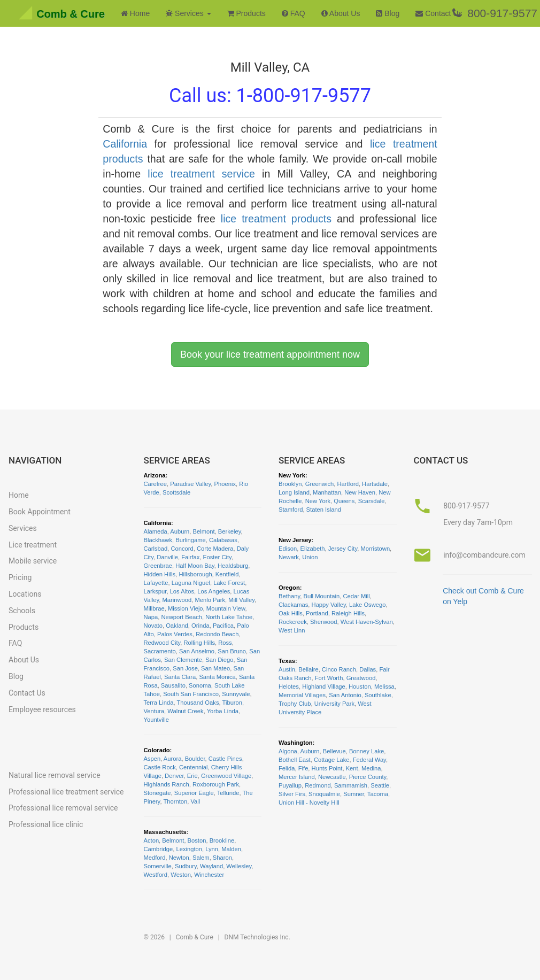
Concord (182, 549)
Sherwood (323, 622)
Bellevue (334, 751)
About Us (341, 13)
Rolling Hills (199, 643)
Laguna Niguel (191, 583)
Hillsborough (195, 574)
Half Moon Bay (195, 566)
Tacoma (378, 794)
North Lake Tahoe (229, 617)
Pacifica (223, 626)
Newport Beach (182, 617)
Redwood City (162, 643)
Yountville (156, 720)
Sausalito (173, 685)
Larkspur (155, 591)
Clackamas (293, 605)
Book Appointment (40, 512)
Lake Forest (229, 583)
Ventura (154, 711)
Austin (287, 669)
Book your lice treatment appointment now (270, 354)
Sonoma (200, 685)
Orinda (200, 626)
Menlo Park (210, 600)
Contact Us (439, 13)
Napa (151, 617)
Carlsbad (156, 549)
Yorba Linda (223, 711)
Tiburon (233, 703)
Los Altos (182, 591)
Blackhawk (158, 540)
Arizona (155, 475)
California (125, 144)
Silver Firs (292, 794)
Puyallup (290, 785)
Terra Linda (159, 703)
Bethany (289, 596)
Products (246, 13)
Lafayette (156, 583)
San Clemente (183, 660)
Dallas (368, 669)
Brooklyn (290, 484)
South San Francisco (191, 694)
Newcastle (332, 777)
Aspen (152, 759)
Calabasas (223, 540)
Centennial (194, 767)
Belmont (204, 531)
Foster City (217, 557)
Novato (153, 626)
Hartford (348, 484)
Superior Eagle (194, 793)
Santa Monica (217, 677)
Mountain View (226, 608)
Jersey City (343, 549)
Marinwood (177, 600)
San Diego (219, 660)
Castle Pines (225, 759)
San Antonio (345, 695)
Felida (287, 768)
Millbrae (154, 608)
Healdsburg (233, 566)
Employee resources (42, 709)
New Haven (360, 492)
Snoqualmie (324, 794)
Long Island (294, 492)
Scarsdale (372, 501)
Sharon (222, 858)
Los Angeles (214, 591)
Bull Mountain (321, 596)
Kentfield (227, 574)
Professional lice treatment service (66, 792)
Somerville (158, 866)
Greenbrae (158, 566)
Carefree (156, 484)
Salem (201, 858)
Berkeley (230, 531)
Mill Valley (241, 600)
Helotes (289, 686)
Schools (22, 611)
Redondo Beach (217, 634)
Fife (303, 768)
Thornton (175, 801)
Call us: (270, 96)
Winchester (209, 875)
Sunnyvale (236, 694)
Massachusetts (165, 832)
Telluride (228, 793)
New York (292, 475)
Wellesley (239, 866)
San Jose (185, 668)
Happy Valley (329, 605)
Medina (371, 768)
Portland (317, 613)
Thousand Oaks (198, 703)
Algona (288, 751)
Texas (287, 661)
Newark (289, 557)
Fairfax (190, 557)
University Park (334, 704)
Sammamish (351, 785)
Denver (174, 776)
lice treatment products (276, 219)
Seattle (380, 785)
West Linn (292, 630)
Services (23, 528)
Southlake (378, 695)
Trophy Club (295, 704)
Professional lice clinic (46, 824)
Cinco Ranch (339, 669)
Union (310, 557)
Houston (360, 686)
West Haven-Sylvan (367, 622)
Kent (352, 768)
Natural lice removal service (55, 775)
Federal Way (369, 760)
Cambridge (159, 849)
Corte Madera (215, 549)
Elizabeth (312, 549)
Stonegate (157, 793)
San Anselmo (197, 651)
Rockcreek (293, 622)
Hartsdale (375, 484)
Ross (225, 643)
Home (135, 13)
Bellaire (308, 669)
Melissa (384, 686)
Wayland (211, 866)
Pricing (20, 577)
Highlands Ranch (167, 784)
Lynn (212, 849)
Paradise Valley (190, 484)
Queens (344, 501)
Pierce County (368, 777)
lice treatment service (201, 174)
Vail (195, 801)
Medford (155, 858)
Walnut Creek (185, 711)
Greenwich (319, 484)
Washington (296, 743)
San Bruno (232, 651)
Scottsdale (176, 492)
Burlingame (191, 540)
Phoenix (225, 484)
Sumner (354, 794)
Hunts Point (327, 768)
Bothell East (295, 760)
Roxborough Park (216, 784)
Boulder (195, 759)
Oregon (289, 588)
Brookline (222, 840)
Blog (388, 13)
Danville (167, 557)
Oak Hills (291, 613)
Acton (152, 840)
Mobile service (33, 561)
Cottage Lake (332, 760)
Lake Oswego (367, 605)
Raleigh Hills (348, 613)
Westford (156, 875)
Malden (231, 849)
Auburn (180, 531)
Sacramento (160, 651)
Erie (192, 776)
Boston (197, 840)
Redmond (318, 785)
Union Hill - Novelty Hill (309, 802)
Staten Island (324, 510)
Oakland (177, 626)
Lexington (189, 849)
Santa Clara (180, 677)
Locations (25, 594)
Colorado (157, 750)
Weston (181, 875)
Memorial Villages (302, 695)
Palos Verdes (175, 634)
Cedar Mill (356, 596)
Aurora (173, 759)
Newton (179, 858)
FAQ (294, 13)
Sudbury (186, 866)
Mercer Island (297, 777)
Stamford (291, 510)
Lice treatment (33, 545)
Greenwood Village (226, 776)
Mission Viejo (186, 608)
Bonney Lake (367, 751)
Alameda (156, 531)
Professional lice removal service (63, 808)
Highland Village (324, 686)
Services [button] (188, 13)
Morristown (375, 549)
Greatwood (361, 678)
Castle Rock (160, 767)
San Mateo (215, 668)
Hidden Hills (160, 574)
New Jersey (295, 540)
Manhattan (327, 492)
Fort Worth (329, 678)
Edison (288, 549)
